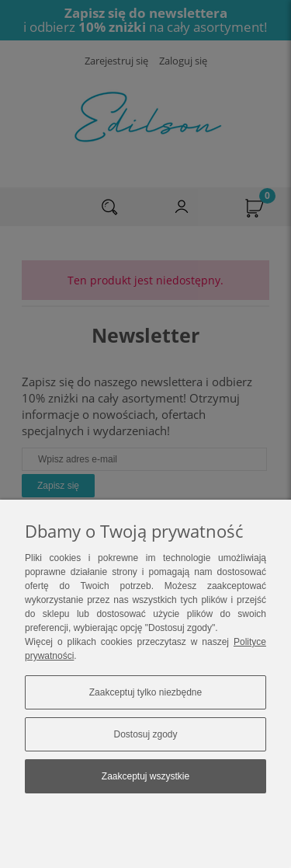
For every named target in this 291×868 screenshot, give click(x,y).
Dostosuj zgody (145, 734)
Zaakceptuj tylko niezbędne (145, 692)
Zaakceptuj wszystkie (145, 776)
